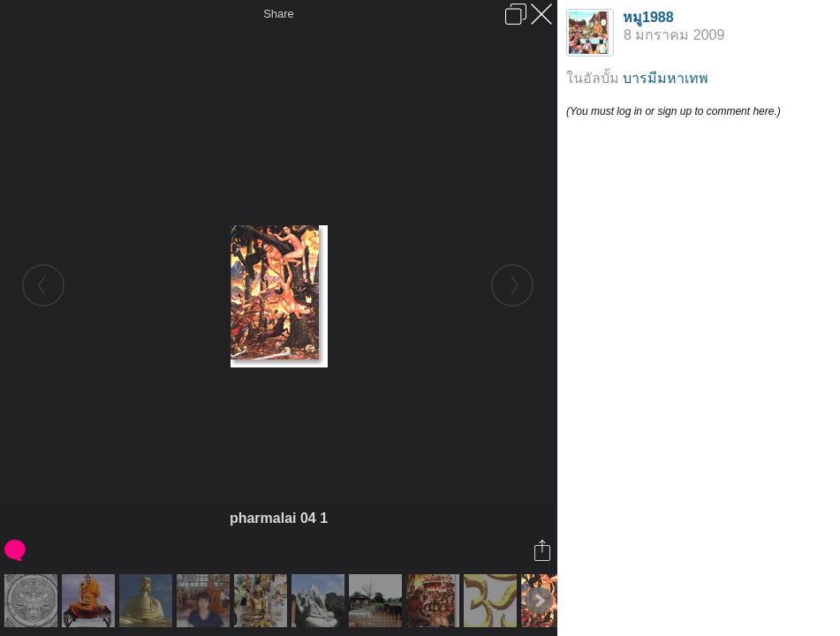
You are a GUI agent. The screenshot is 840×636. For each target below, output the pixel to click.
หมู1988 (648, 17)
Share (279, 14)
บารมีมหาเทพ (666, 78)
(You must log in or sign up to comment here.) (674, 111)
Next (539, 601)
